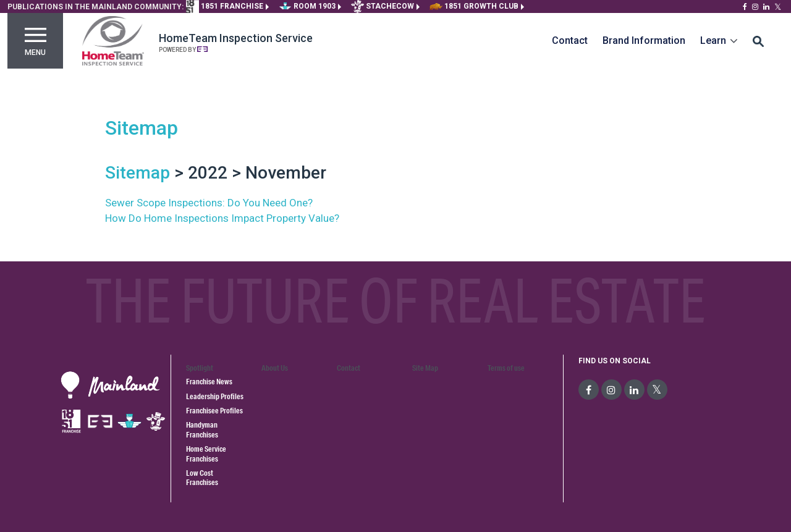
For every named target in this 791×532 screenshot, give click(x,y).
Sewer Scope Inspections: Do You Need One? (209, 203)
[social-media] (589, 390)
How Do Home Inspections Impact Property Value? (222, 218)
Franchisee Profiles (214, 411)
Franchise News (209, 382)
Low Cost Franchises (202, 478)
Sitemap (142, 128)
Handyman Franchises (202, 429)
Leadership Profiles (215, 396)
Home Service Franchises (206, 454)
